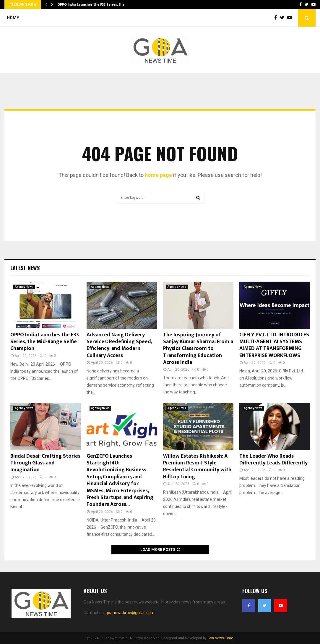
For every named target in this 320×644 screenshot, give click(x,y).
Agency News (24, 287)
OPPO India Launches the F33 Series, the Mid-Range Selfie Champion (45, 342)
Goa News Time (220, 638)
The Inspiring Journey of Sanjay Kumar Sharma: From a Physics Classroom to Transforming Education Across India (198, 349)
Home (13, 18)
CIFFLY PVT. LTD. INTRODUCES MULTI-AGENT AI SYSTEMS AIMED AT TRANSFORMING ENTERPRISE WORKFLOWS (274, 345)
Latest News (25, 268)
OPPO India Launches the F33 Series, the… (92, 4)
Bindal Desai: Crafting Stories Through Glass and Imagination (45, 463)
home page (158, 175)
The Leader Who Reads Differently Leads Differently (273, 460)
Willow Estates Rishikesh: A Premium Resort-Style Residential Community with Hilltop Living (197, 467)
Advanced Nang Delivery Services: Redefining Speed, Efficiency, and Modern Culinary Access (119, 345)
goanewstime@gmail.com (130, 613)
